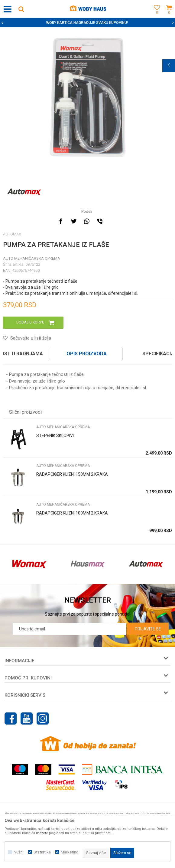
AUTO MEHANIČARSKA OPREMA (32, 258)
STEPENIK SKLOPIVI (55, 436)
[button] (21, 9)
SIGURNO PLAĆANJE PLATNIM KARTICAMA (87, 23)
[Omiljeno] (155, 16)
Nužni (19, 852)
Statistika (42, 852)
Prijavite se (148, 629)
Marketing (70, 852)
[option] (87, 23)
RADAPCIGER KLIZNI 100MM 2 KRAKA (72, 513)
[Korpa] (169, 16)
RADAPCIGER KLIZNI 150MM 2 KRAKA (72, 474)
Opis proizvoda (87, 354)
